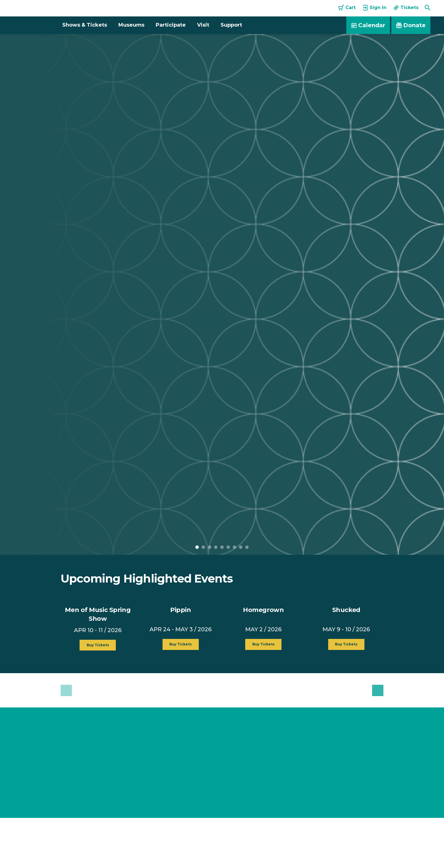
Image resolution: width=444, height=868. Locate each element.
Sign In (374, 8)
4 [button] (216, 547)
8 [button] (241, 547)
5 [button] (222, 547)
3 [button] (210, 547)
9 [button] (247, 547)
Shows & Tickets (85, 25)
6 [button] (228, 547)
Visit (203, 25)
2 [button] (203, 547)
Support (231, 25)
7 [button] (234, 547)
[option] (222, 294)
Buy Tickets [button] (98, 645)
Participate (171, 25)
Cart (347, 8)
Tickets (406, 8)
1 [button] (197, 547)
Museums (131, 25)
